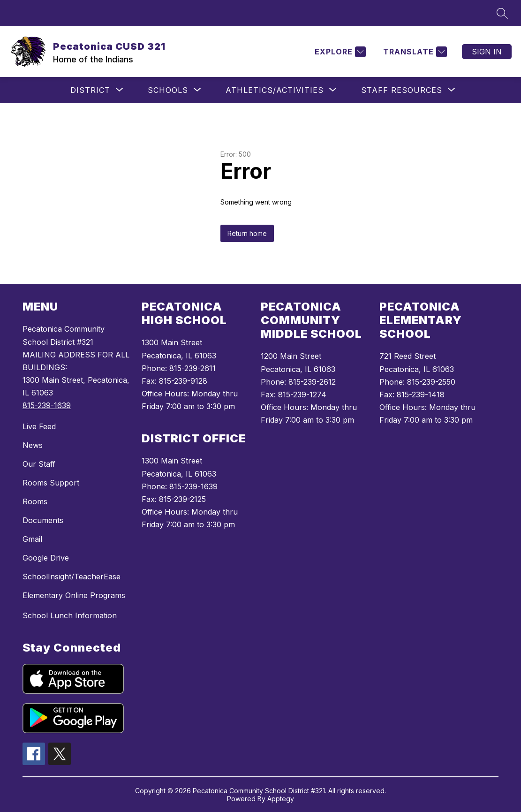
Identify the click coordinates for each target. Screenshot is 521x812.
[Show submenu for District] (90, 90)
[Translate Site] (414, 52)
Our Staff (39, 464)
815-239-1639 (47, 405)
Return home (247, 233)
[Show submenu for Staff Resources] (402, 90)
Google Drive (46, 558)
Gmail (32, 539)
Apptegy (281, 799)
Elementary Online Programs (74, 595)
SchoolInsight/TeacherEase (72, 577)
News (33, 445)
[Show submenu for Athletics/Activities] (275, 90)
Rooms (35, 501)
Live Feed (39, 426)
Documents (43, 520)
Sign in (487, 52)
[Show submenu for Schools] (168, 90)
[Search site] (502, 13)
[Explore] (339, 52)
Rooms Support (51, 483)
